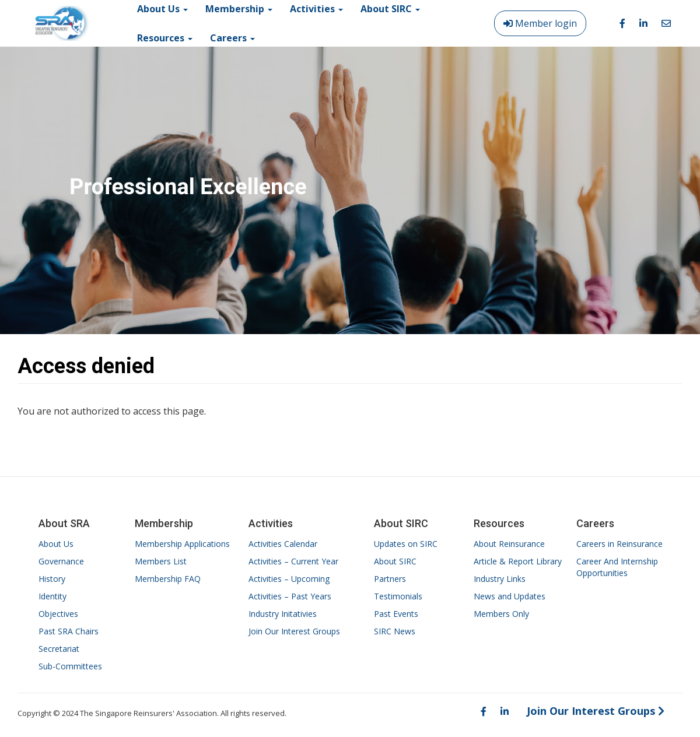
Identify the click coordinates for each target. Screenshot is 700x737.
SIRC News (395, 631)
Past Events (396, 614)
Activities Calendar (283, 544)
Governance (61, 561)
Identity (52, 596)
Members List (161, 561)
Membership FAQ (168, 579)
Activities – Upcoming (289, 579)
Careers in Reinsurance (619, 544)
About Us (56, 544)
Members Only (501, 614)
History (52, 579)
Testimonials (398, 596)
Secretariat (59, 649)
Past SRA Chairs (69, 631)
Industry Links (500, 579)
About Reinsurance (509, 544)
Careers (232, 38)
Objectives (58, 614)
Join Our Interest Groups (294, 631)
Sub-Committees (70, 666)
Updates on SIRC (406, 544)
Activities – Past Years (290, 596)
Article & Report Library (518, 561)
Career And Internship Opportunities (617, 567)
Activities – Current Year (293, 561)
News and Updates (510, 596)
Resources (165, 38)
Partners (390, 579)
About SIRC (395, 561)
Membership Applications (182, 544)
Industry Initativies (283, 614)
